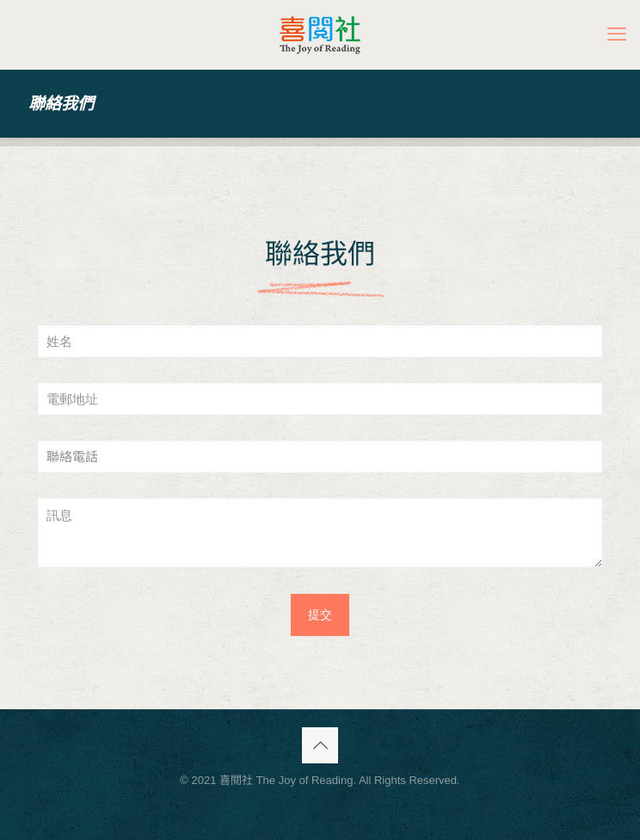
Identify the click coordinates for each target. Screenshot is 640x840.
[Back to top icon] (320, 745)
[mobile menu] (617, 34)
